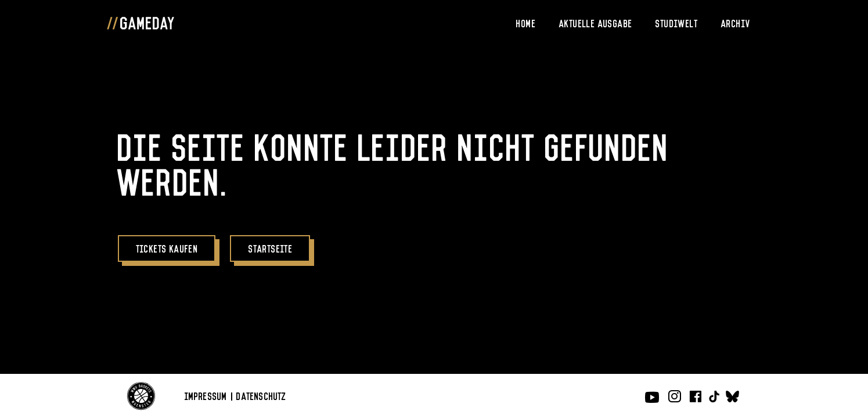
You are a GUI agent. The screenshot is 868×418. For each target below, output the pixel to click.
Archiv (736, 23)
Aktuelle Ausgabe (596, 23)
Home (526, 23)
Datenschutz (261, 395)
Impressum (206, 395)
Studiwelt (677, 23)
